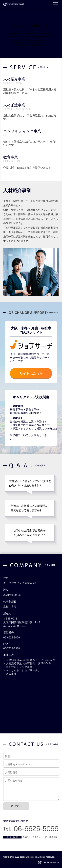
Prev (7, 273)
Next (55, 273)
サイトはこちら (31, 373)
